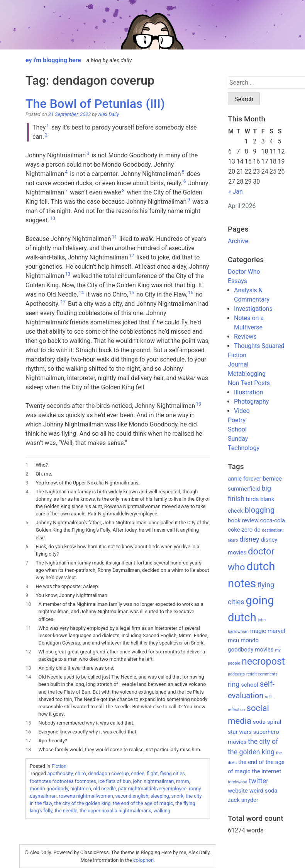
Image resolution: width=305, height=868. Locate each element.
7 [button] (66, 191)
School (237, 429)
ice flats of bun (115, 781)
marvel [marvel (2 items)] (276, 631)
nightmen (81, 789)
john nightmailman (153, 781)
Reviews (245, 337)
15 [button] (132, 293)
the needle (66, 811)
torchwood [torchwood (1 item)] (238, 782)
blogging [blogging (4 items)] (259, 510)
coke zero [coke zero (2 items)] (240, 530)
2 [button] (46, 135)
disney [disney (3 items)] (249, 539)
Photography (251, 402)
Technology (244, 448)
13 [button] (68, 274)
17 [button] (63, 302)
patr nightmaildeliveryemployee (152, 789)
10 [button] (53, 218)
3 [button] (88, 153)
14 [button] (81, 293)
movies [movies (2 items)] (264, 650)
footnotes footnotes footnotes (63, 781)
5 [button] (183, 172)
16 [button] (191, 293)
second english (132, 796)
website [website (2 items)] (238, 791)
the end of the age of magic (143, 803)
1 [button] (48, 126)
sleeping (160, 796)
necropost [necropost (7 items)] (263, 661)
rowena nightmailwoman (86, 796)
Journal (238, 364)
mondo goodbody (49, 789)
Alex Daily (108, 114)
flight (152, 773)
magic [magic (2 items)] (258, 631)
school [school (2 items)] (250, 685)
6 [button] (185, 181)
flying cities (172, 773)
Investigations (253, 309)
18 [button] (198, 404)
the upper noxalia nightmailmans (115, 811)
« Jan (236, 192)
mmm (183, 781)
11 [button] (114, 237)
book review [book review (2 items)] (243, 520)
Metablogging (247, 374)
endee (138, 773)
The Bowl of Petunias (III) (95, 104)
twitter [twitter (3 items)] (259, 781)
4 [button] (66, 172)
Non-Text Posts (249, 383)
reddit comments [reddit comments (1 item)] (262, 674)
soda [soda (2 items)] (259, 722)
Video (242, 411)
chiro (80, 773)
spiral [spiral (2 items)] (274, 722)
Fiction (59, 766)
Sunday (238, 439)
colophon (143, 860)
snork (178, 796)
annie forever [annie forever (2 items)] (245, 479)
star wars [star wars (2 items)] (240, 732)
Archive (238, 241)
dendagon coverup (108, 773)
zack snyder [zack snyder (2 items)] (243, 800)
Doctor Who (244, 272)
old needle (104, 789)
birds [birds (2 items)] (252, 499)
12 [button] (132, 256)
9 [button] (189, 200)
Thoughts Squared (259, 346)
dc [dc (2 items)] (257, 530)
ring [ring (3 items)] (234, 684)
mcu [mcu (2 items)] (233, 640)
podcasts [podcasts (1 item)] (236, 674)
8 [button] (123, 191)
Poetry (237, 420)
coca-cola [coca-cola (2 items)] (273, 520)
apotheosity (60, 773)
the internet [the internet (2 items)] (267, 771)
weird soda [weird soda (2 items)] (263, 791)
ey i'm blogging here (53, 60)
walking (162, 811)
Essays (237, 281)
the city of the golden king (82, 803)
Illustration (248, 392)
